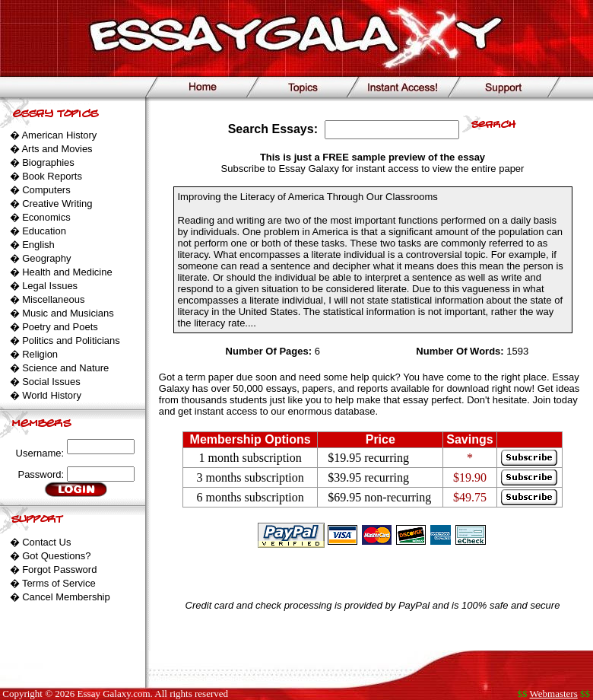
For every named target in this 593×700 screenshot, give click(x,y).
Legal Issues (50, 286)
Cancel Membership (66, 597)
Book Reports (52, 176)
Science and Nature (65, 368)
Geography (46, 258)
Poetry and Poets (60, 327)
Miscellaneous (53, 299)
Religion (40, 354)
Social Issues (51, 382)
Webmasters (554, 694)
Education (44, 231)
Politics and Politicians (71, 340)
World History (52, 395)
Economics (46, 217)
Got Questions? (56, 556)
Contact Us (46, 542)
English (38, 245)
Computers (46, 190)
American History (59, 135)
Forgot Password (59, 570)
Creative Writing (57, 204)
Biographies (48, 162)
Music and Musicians (68, 313)
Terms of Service (59, 583)
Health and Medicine (67, 272)
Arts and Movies (57, 149)
